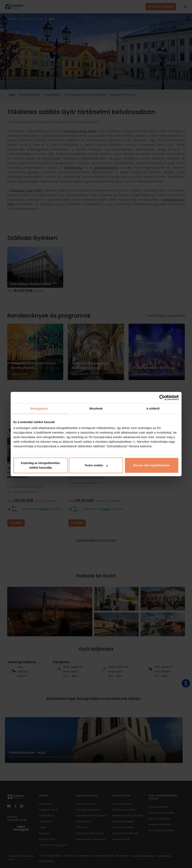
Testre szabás (96, 465)
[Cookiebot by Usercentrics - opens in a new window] (162, 398)
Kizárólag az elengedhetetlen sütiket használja (40, 465)
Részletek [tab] (96, 408)
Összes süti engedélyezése (151, 465)
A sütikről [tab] (153, 408)
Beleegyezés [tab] (39, 408)
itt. (134, 442)
